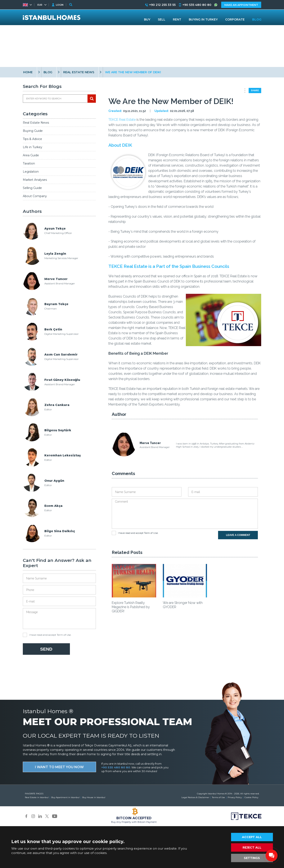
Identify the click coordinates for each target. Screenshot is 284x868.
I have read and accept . (47, 635)
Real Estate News (36, 123)
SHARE (255, 91)
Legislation (31, 172)
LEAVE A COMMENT (238, 535)
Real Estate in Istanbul (37, 797)
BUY (147, 19)
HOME (28, 72)
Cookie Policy (251, 797)
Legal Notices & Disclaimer (195, 797)
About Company (35, 196)
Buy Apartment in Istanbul (65, 797)
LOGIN (60, 5)
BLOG (48, 72)
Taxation (29, 163)
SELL (162, 19)
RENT (177, 19)
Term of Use (64, 635)
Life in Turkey (33, 147)
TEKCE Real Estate (122, 120)
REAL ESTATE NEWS (79, 72)
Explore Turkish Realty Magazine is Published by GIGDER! (131, 607)
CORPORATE (235, 19)
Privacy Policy (235, 797)
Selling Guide (32, 188)
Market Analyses (35, 180)
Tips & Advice (32, 139)
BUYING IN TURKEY (203, 19)
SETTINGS (252, 858)
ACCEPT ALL (252, 837)
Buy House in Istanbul (94, 797)
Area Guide (31, 155)
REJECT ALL (252, 847)
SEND (46, 649)
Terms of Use (218, 797)
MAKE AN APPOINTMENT (241, 5)
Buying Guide (33, 131)
